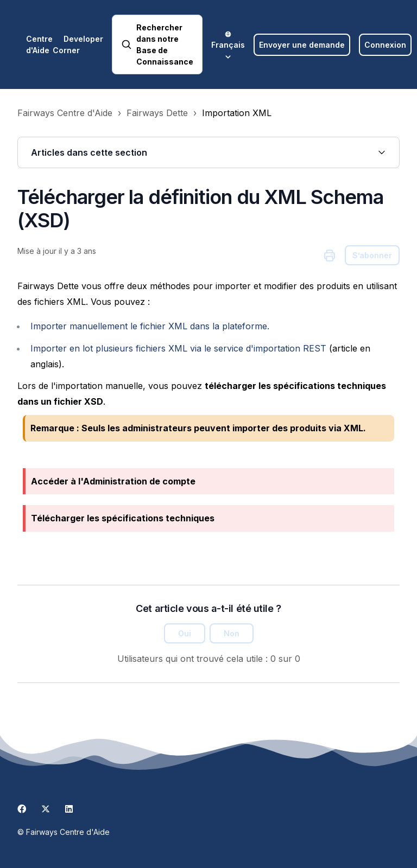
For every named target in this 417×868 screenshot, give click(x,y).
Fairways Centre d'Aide (65, 113)
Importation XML (237, 113)
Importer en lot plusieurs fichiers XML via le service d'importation (178, 348)
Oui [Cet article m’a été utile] (185, 633)
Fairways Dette (157, 113)
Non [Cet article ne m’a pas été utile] (232, 633)
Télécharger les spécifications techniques (123, 518)
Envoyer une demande (302, 45)
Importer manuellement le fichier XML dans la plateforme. (150, 326)
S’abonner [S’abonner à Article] (372, 255)
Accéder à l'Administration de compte (113, 481)
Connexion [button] (385, 45)
